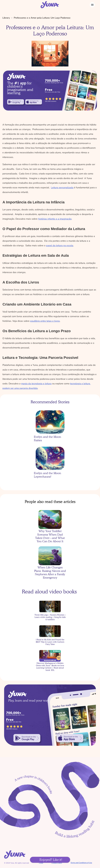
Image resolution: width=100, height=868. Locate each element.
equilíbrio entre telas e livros (45, 321)
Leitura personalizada (62, 188)
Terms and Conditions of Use (81, 863)
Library (6, 18)
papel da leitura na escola (60, 245)
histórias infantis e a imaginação (55, 219)
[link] (16, 102)
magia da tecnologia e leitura (36, 384)
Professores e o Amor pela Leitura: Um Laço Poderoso (42, 18)
